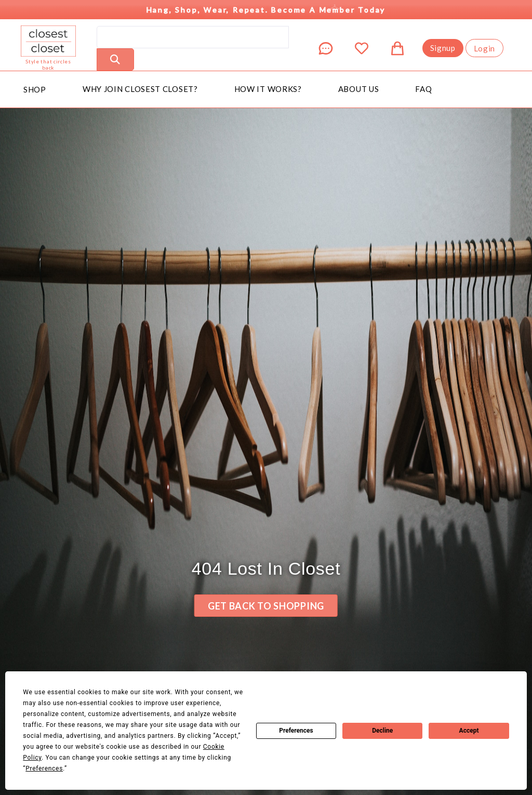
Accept (469, 731)
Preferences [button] (44, 769)
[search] (193, 37)
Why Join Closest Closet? (140, 89)
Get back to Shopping (266, 606)
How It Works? (268, 89)
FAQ (423, 89)
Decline (382, 731)
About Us (359, 89)
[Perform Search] (115, 59)
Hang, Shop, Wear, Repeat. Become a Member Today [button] (266, 7)
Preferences (296, 731)
